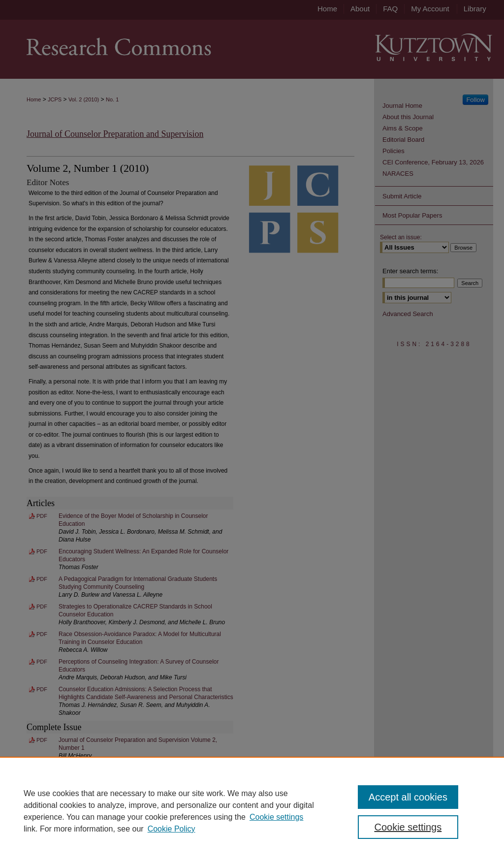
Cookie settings (276, 817)
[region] (252, 811)
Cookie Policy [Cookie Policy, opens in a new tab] (172, 829)
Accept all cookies (408, 797)
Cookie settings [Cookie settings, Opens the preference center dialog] (408, 827)
